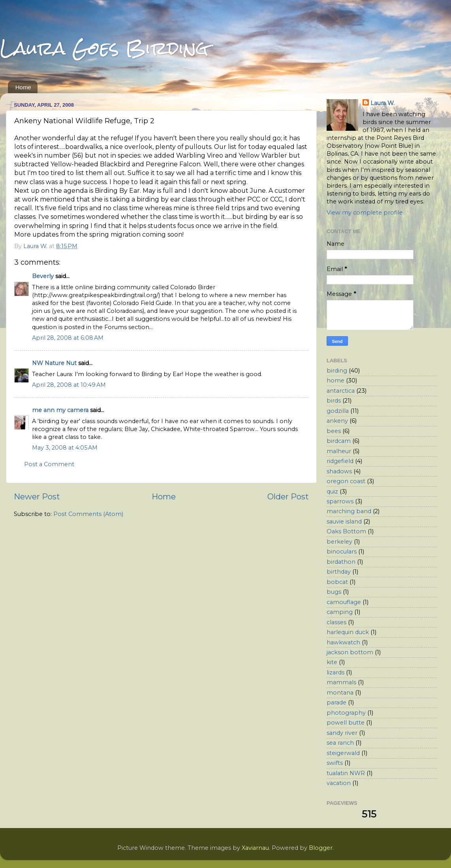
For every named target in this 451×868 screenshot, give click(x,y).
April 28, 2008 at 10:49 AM (69, 385)
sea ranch (340, 743)
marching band (349, 511)
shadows (339, 471)
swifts (335, 763)
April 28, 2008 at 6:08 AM (68, 338)
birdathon (341, 562)
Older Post (288, 496)
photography (346, 713)
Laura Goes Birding (104, 48)
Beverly (43, 276)
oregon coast (346, 481)
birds (334, 401)
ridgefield (340, 461)
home (335, 380)
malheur (339, 451)
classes (336, 622)
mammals (341, 682)
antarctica (341, 391)
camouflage (344, 602)
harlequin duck (348, 632)
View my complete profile (365, 213)
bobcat (337, 582)
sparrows (340, 501)
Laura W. (382, 103)
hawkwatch (343, 642)
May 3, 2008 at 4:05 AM (65, 448)
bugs (334, 592)
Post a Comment (49, 464)
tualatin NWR (346, 773)
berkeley (339, 542)
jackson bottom (350, 652)
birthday (339, 572)
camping (340, 612)
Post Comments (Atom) (88, 514)
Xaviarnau (255, 848)
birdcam (339, 441)
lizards (335, 672)
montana (340, 693)
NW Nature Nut (54, 363)
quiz (332, 491)
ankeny (337, 421)
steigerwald (343, 753)
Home (23, 87)
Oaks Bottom (346, 531)
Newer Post (37, 496)
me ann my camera (60, 410)
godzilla (338, 411)
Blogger (321, 848)
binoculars (342, 552)
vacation (339, 783)
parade (336, 702)
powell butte (346, 723)
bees (334, 431)
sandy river (342, 733)
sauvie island (344, 522)
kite (332, 662)
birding (337, 371)
